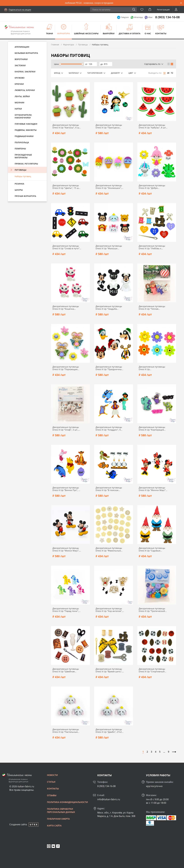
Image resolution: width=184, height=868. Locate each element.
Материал (74, 73)
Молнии (19, 103)
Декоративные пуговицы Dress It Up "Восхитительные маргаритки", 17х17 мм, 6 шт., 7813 (152, 368)
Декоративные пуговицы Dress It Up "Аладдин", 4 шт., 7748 (109, 428)
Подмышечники (24, 136)
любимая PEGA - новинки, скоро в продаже (89, 3)
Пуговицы (20, 170)
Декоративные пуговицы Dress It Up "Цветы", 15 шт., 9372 (67, 187)
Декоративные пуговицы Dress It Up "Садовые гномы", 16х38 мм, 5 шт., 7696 (152, 549)
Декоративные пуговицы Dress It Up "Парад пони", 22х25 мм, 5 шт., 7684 (66, 610)
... (164, 752)
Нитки (18, 109)
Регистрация (163, 10)
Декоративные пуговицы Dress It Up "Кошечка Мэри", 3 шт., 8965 (66, 308)
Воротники (21, 59)
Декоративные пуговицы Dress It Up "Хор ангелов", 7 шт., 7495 (110, 610)
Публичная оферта (58, 819)
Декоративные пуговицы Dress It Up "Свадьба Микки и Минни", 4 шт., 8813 (109, 308)
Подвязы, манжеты (26, 130)
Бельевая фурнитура (26, 53)
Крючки (19, 84)
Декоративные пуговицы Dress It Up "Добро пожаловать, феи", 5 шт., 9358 (152, 187)
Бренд (57, 73)
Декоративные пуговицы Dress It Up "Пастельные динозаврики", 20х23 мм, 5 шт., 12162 (67, 731)
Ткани (49, 33)
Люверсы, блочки (25, 90)
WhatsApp (138, 17)
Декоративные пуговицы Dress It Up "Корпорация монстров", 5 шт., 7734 (152, 428)
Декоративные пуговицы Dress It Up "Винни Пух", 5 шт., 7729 (66, 489)
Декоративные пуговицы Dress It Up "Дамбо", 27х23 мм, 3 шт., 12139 (109, 731)
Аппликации (22, 47)
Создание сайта (18, 824)
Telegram (125, 17)
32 (164, 73)
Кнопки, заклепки (25, 72)
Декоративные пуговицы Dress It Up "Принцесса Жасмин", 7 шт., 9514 (109, 126)
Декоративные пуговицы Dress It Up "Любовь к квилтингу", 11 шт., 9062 (152, 247)
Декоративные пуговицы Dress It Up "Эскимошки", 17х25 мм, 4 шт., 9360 (109, 187)
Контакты (161, 33)
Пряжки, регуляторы (26, 164)
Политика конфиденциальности (67, 802)
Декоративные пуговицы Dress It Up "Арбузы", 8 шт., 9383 (153, 126)
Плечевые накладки (26, 124)
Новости (52, 775)
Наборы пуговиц (23, 176)
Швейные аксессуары (86, 33)
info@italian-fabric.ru (109, 799)
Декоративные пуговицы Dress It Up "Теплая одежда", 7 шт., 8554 (152, 308)
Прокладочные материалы (23, 156)
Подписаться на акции (20, 10)
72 (172, 73)
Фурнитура (63, 33)
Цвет (131, 73)
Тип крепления (95, 73)
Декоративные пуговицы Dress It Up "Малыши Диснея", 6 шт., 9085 (109, 247)
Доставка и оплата (130, 33)
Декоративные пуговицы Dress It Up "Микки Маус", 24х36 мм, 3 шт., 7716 (66, 549)
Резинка (19, 184)
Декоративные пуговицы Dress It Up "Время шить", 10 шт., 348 (109, 670)
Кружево (20, 78)
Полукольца (22, 142)
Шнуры (19, 190)
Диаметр (115, 73)
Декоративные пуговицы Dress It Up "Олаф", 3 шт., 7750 (66, 428)
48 (168, 73)
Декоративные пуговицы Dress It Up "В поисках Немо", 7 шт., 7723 (109, 489)
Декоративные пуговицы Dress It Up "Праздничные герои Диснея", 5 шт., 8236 (110, 368)
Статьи (51, 782)
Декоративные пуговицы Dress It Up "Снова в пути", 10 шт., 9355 (66, 247)
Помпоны (20, 149)
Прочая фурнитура (25, 196)
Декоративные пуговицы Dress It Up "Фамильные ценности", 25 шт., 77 (109, 549)
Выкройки (109, 33)
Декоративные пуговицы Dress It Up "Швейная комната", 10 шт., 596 (66, 670)
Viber (150, 17)
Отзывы (52, 795)
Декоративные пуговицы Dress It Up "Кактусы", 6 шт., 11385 (67, 126)
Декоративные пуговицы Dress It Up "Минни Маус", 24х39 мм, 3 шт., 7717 (152, 489)
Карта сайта (54, 826)
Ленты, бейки (22, 96)
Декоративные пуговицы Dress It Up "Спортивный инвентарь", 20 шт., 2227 (152, 670)
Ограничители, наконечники (23, 116)
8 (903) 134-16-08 (167, 17)
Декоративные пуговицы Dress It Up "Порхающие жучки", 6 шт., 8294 (66, 368)
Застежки (20, 65)
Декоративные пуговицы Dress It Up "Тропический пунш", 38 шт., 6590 (152, 610)
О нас (148, 33)
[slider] (60, 64)
